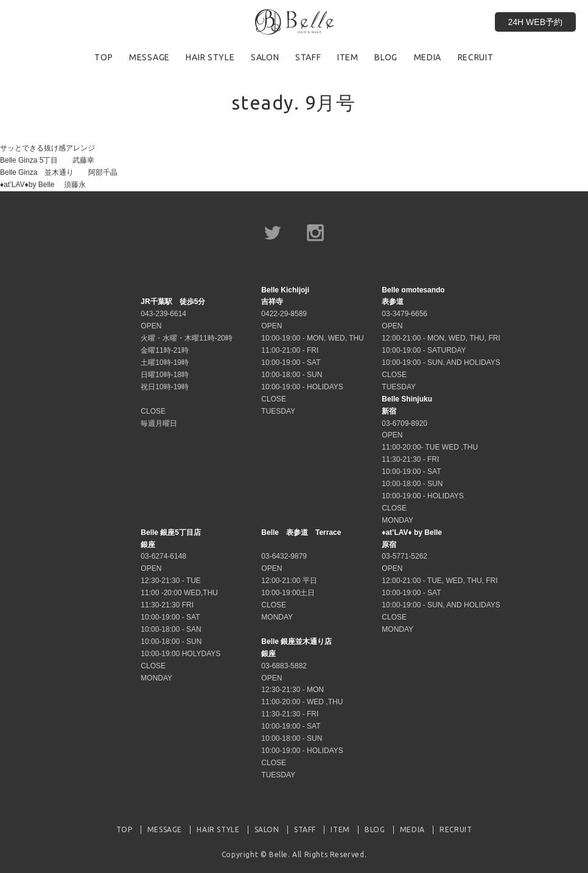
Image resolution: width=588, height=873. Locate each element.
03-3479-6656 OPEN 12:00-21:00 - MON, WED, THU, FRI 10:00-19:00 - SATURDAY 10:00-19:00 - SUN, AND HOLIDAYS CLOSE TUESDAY (441, 338)
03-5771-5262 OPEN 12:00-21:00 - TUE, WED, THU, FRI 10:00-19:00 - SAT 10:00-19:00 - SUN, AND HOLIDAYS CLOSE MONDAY (441, 581)
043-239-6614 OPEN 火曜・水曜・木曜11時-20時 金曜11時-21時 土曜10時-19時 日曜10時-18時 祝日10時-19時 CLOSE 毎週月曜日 (187, 362)
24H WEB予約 (535, 22)
